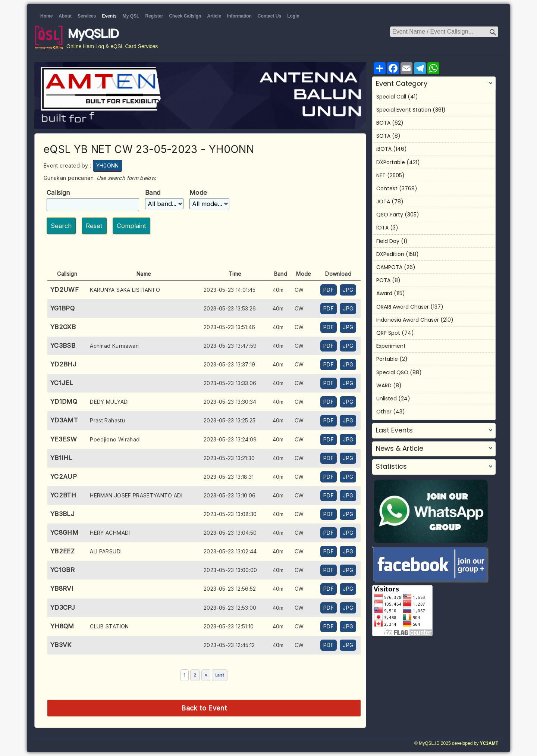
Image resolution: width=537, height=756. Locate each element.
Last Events (394, 430)
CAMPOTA (389, 267)
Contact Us (269, 16)
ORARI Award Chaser (403, 307)
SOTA (383, 136)
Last (220, 675)
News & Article (400, 449)
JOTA (383, 202)
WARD (384, 385)
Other (384, 412)
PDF (329, 290)
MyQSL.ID (93, 33)
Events (109, 16)
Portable (387, 359)
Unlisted (387, 399)
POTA (383, 280)
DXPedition (390, 254)
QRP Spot (388, 333)
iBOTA (384, 149)
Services (87, 16)
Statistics (391, 466)
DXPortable (391, 162)
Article (214, 16)
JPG (348, 290)
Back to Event (204, 708)
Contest (387, 188)
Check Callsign (185, 16)
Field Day (388, 241)
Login (293, 16)
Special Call (391, 97)
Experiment (391, 346)
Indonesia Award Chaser (408, 320)
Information (239, 16)
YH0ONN (108, 165)
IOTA (382, 228)
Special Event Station (404, 110)
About (65, 16)
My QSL (131, 16)
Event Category (402, 84)
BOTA (383, 123)
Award (384, 293)
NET (381, 175)
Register (154, 16)
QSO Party (390, 215)
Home (46, 16)
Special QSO (392, 372)
